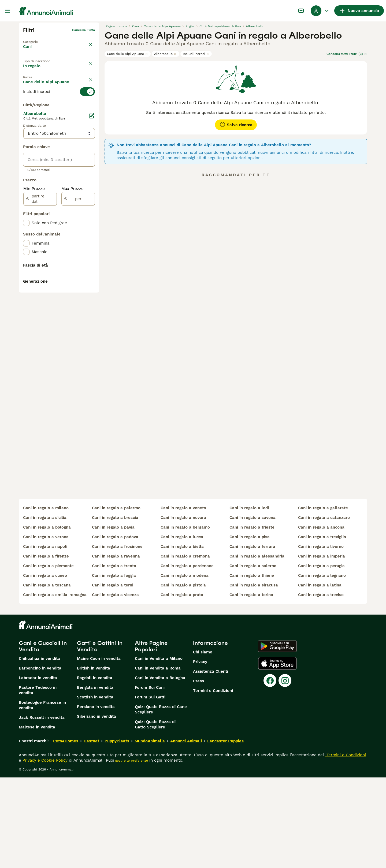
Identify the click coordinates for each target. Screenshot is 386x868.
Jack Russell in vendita (42, 808)
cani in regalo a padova (115, 627)
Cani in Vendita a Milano (159, 749)
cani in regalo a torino (251, 685)
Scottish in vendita (95, 788)
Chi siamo (203, 743)
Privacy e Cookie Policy (44, 851)
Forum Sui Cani (150, 778)
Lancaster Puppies (225, 832)
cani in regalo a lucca (182, 627)
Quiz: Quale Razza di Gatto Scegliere (155, 815)
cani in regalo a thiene (252, 666)
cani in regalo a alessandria (257, 647)
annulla (89, 96)
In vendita (37, 70)
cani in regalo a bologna (47, 618)
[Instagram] (285, 771)
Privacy (200, 752)
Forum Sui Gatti (150, 788)
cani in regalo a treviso (321, 685)
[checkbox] (26, 132)
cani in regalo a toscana (47, 676)
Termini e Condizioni (213, 781)
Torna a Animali (36, 39)
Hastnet (91, 832)
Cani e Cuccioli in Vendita (43, 737)
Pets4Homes (66, 832)
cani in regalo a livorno (321, 637)
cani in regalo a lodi (249, 598)
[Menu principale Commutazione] (8, 11)
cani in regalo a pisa (250, 627)
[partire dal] (40, 322)
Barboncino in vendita (40, 759)
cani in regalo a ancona (321, 618)
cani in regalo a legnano (322, 666)
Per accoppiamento (47, 83)
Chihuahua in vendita (39, 749)
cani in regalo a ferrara (252, 637)
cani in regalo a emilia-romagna (55, 685)
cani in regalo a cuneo (45, 666)
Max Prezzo (73, 312)
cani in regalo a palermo (116, 598)
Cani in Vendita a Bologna (160, 768)
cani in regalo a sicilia (45, 608)
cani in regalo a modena (185, 666)
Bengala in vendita (95, 778)
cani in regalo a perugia (321, 656)
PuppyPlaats (117, 832)
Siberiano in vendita (96, 807)
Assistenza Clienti (211, 762)
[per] (78, 322)
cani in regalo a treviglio (322, 627)
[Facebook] (270, 771)
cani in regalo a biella (182, 637)
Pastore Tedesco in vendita (38, 781)
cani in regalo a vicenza (115, 685)
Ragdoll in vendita (95, 768)
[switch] (59, 106)
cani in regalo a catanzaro (324, 608)
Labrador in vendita (38, 768)
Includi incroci (196, 54)
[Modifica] (92, 239)
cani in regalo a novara (183, 608)
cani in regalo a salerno (253, 656)
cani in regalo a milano (46, 598)
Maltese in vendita (37, 818)
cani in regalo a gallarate (323, 598)
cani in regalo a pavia (113, 618)
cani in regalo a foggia (114, 666)
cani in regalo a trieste (252, 618)
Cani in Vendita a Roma (158, 759)
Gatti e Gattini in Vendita (100, 737)
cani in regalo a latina (320, 676)
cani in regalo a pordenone (187, 656)
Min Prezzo (34, 312)
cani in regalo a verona (46, 627)
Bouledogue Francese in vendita (42, 796)
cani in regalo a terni (113, 676)
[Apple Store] (277, 754)
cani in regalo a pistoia (183, 676)
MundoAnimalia (150, 832)
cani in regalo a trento (114, 656)
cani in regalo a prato (182, 685)
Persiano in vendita (96, 797)
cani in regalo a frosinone (117, 637)
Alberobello (166, 54)
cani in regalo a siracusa (254, 676)
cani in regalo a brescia (115, 608)
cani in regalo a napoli (45, 637)
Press (198, 772)
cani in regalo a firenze (46, 647)
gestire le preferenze (131, 851)
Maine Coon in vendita (99, 749)
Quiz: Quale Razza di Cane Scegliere (161, 800)
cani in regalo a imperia (322, 647)
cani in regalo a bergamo (185, 618)
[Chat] (301, 11)
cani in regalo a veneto (183, 598)
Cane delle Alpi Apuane (128, 54)
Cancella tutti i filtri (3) (347, 54)
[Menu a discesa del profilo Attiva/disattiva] (320, 11)
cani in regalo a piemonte (48, 656)
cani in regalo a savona (253, 608)
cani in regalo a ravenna (116, 647)
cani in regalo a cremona (185, 647)
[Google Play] (277, 737)
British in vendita (94, 759)
